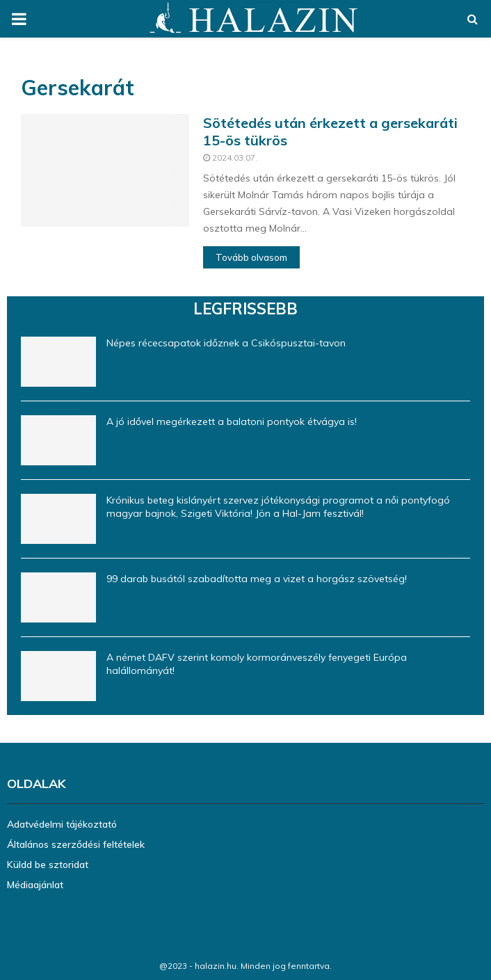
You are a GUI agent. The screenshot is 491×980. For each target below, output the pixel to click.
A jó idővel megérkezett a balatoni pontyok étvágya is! (232, 421)
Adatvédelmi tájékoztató (62, 824)
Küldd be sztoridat (48, 865)
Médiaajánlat (35, 885)
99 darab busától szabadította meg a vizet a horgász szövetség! (257, 579)
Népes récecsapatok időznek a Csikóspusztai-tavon (226, 343)
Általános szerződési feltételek (76, 844)
